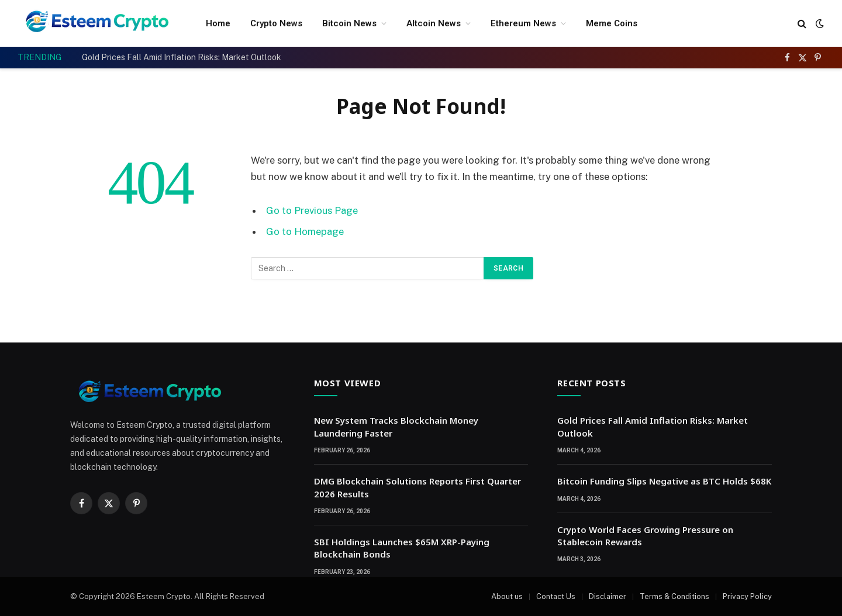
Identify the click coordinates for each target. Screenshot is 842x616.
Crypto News (276, 23)
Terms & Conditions (674, 596)
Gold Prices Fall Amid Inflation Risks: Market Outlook (182, 57)
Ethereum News (523, 23)
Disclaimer (608, 596)
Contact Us (556, 596)
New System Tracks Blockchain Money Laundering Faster (396, 426)
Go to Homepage (305, 231)
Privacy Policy (747, 596)
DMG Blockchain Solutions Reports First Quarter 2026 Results (417, 487)
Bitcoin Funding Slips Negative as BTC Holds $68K (664, 481)
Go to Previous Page (312, 210)
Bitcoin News (349, 23)
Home (218, 23)
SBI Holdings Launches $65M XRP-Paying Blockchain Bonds (402, 548)
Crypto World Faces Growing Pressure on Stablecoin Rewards (645, 536)
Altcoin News (434, 23)
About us (507, 596)
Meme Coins (612, 23)
